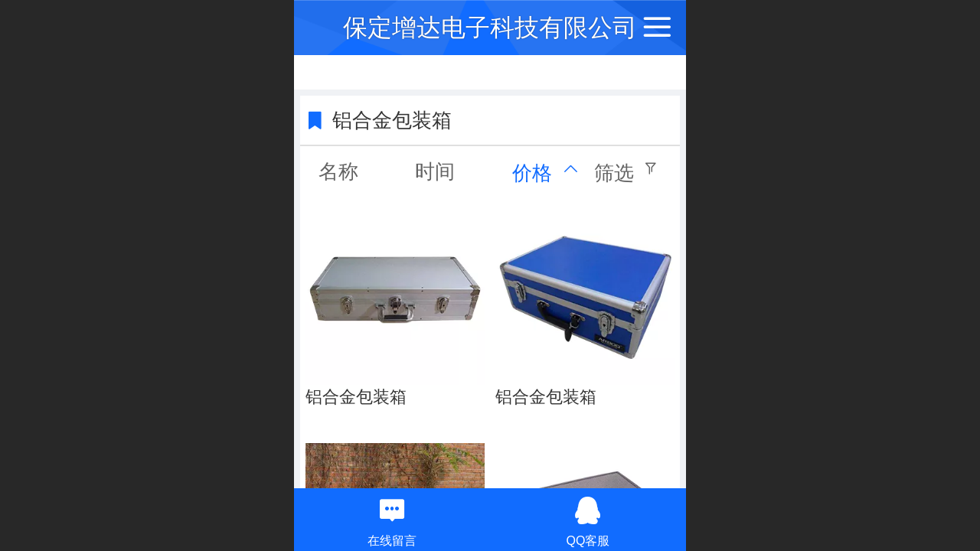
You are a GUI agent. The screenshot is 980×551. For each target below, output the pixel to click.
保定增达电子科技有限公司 (490, 28)
